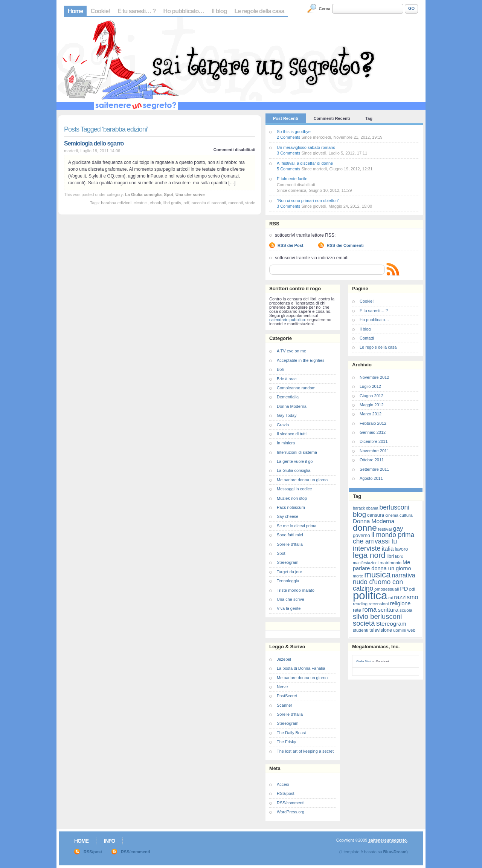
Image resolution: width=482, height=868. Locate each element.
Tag (369, 118)
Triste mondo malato (296, 590)
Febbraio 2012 (373, 423)
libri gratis (172, 203)
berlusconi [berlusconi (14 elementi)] (394, 507)
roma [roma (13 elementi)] (369, 610)
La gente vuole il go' (295, 461)
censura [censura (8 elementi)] (376, 515)
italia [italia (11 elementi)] (388, 549)
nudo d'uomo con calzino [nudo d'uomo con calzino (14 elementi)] (378, 585)
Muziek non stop (292, 498)
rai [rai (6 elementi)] (390, 598)
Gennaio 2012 (373, 432)
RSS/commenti (291, 803)
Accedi (283, 784)
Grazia (283, 425)
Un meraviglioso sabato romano (306, 147)
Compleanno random (296, 388)
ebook (156, 203)
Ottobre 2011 (372, 460)
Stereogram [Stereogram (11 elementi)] (391, 624)
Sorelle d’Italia (290, 714)
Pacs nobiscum (291, 507)
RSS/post (285, 793)
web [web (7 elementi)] (411, 630)
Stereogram (288, 562)
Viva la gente (289, 608)
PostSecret (287, 696)
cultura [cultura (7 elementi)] (406, 515)
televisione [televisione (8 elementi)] (381, 630)
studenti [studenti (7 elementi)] (361, 630)
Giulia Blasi (364, 661)
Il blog (219, 11)
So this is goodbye (294, 132)
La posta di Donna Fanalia (301, 668)
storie (250, 203)
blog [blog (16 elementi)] (359, 514)
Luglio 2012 (370, 386)
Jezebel (284, 659)
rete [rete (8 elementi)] (357, 610)
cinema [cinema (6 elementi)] (392, 515)
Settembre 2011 (374, 469)
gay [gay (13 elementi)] (398, 529)
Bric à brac (287, 379)
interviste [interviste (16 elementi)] (367, 548)
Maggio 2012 (372, 405)
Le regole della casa (259, 11)
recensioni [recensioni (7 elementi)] (379, 604)
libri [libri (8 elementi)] (390, 556)
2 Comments (288, 137)
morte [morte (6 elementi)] (358, 576)
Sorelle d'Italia (290, 544)
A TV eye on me (291, 351)
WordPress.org (291, 812)
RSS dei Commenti (345, 245)
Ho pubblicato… (184, 11)
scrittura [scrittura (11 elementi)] (388, 610)
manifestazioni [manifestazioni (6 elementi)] (366, 563)
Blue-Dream (395, 852)
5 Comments (288, 169)
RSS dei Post (290, 245)
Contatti (367, 338)
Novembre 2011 (374, 451)
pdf (186, 203)
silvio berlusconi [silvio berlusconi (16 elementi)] (377, 616)
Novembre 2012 (374, 377)
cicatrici (141, 203)
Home (75, 11)
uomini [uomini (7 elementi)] (400, 630)
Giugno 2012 (371, 396)
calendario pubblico (287, 320)
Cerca (325, 9)
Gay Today (287, 415)
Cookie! (100, 11)
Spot (168, 194)
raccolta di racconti (209, 203)
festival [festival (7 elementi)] (385, 529)
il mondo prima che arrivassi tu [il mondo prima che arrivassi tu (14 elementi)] (384, 538)
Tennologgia (288, 581)
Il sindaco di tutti (292, 434)
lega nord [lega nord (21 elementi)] (369, 555)
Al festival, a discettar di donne (305, 163)
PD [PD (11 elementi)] (404, 589)
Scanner (284, 705)
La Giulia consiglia (143, 194)
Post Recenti (286, 118)
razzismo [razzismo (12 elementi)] (406, 597)
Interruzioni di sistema (297, 452)
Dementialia (288, 397)
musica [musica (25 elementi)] (377, 575)
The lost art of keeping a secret (305, 751)
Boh (281, 369)
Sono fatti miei (290, 535)
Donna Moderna (292, 406)
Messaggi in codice (294, 489)
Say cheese (288, 516)
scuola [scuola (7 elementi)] (406, 610)
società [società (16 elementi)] (364, 623)
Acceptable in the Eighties (301, 360)
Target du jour (289, 572)
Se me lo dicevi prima (297, 526)
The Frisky (286, 742)
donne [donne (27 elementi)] (365, 528)
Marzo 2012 (371, 414)
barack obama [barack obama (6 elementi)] (366, 508)
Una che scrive (190, 194)
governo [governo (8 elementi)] (361, 535)
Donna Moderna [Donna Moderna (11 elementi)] (374, 521)
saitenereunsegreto (387, 840)
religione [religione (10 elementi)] (400, 603)
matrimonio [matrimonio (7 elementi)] (390, 563)
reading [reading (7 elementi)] (360, 604)
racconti (236, 203)
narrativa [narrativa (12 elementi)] (404, 575)
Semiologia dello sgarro (94, 143)
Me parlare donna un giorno (302, 480)
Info (109, 841)
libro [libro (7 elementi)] (399, 556)
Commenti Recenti (332, 118)
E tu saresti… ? (137, 11)
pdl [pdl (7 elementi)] (412, 589)
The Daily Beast (291, 733)
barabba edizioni (116, 203)
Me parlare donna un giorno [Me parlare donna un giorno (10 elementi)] (382, 565)
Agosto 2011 (371, 478)
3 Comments (288, 153)
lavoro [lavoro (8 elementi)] (402, 549)
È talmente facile (292, 179)
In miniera (286, 443)
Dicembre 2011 (374, 441)
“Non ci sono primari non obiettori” (308, 201)
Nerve (282, 687)
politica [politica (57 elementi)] (370, 595)
